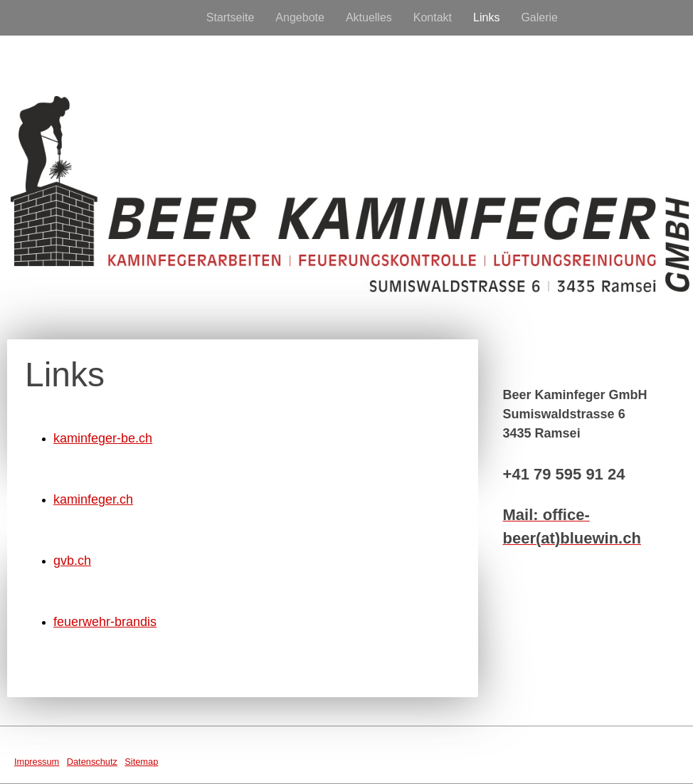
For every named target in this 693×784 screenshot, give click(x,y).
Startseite (231, 17)
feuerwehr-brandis (105, 622)
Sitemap (141, 762)
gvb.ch (72, 561)
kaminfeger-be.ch (103, 438)
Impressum (37, 762)
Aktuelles (369, 17)
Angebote (300, 17)
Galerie (539, 17)
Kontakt (433, 17)
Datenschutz (92, 762)
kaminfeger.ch (93, 499)
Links (486, 17)
